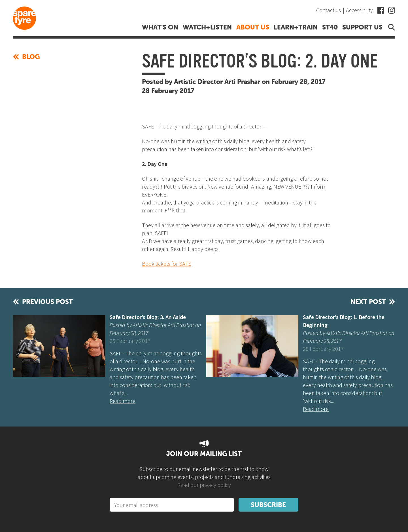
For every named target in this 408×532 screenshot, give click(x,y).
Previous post (47, 302)
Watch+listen (207, 27)
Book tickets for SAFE (166, 264)
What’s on (160, 27)
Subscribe (268, 505)
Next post (368, 302)
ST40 (330, 27)
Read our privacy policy (204, 485)
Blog (26, 57)
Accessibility (359, 10)
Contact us (329, 10)
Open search (390, 27)
